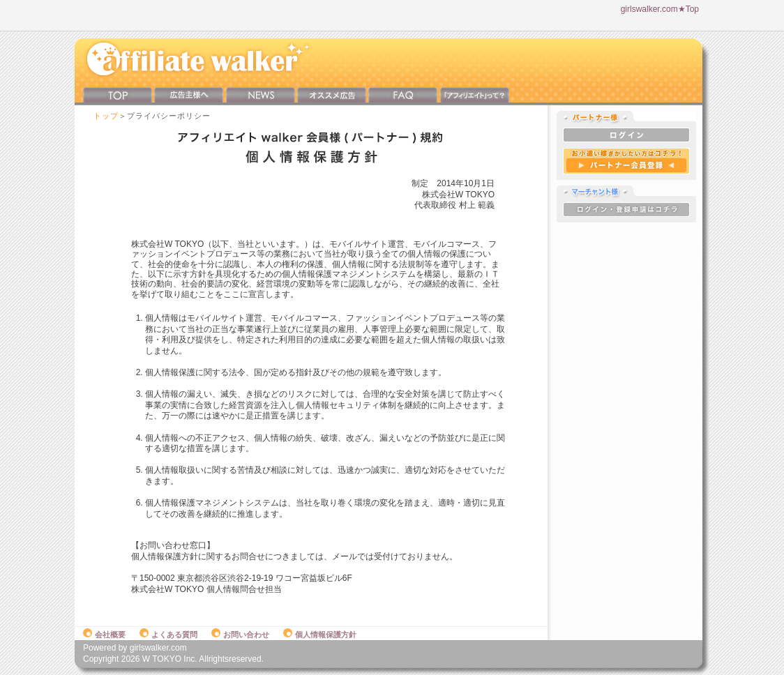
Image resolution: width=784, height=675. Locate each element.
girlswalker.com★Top (660, 9)
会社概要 (104, 635)
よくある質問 (168, 635)
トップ (106, 116)
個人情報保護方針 (320, 635)
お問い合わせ (240, 635)
